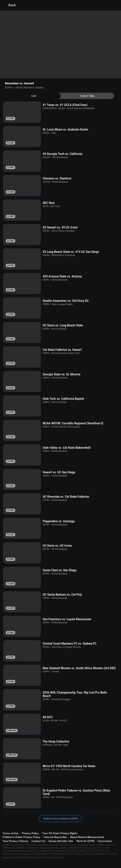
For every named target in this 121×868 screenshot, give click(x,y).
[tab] (34, 96)
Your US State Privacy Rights (60, 833)
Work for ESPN (85, 841)
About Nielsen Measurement (87, 837)
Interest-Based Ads (55, 837)
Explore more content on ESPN (60, 819)
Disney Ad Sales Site (61, 841)
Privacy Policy (30, 833)
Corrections (105, 841)
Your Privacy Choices (15, 841)
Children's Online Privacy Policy (21, 837)
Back (10, 5)
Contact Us (38, 841)
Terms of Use (11, 833)
